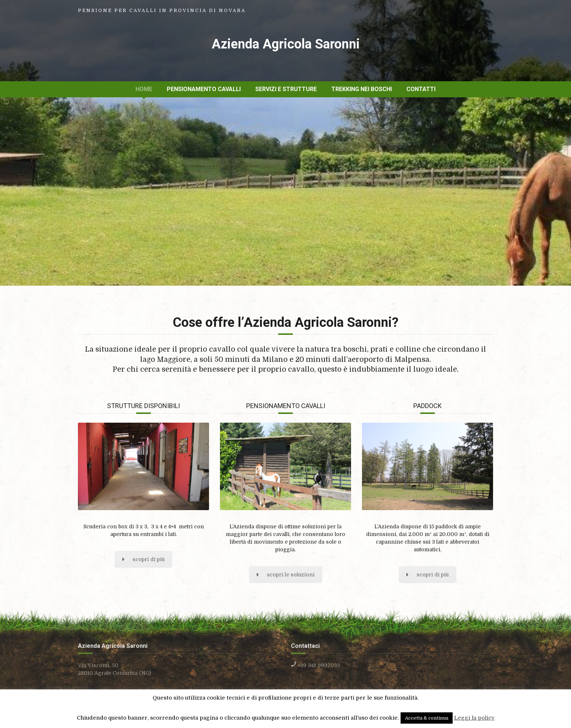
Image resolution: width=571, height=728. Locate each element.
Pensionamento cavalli (204, 89)
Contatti (421, 89)
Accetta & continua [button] (427, 718)
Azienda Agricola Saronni (286, 44)
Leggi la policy (474, 718)
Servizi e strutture (286, 89)
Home (144, 89)
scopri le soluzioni (286, 575)
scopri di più (143, 559)
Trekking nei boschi (362, 89)
